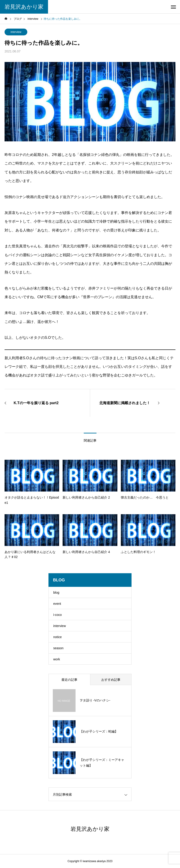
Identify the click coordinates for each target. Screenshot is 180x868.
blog (56, 593)
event (57, 604)
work (57, 659)
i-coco (57, 615)
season (58, 648)
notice (57, 637)
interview (16, 32)
